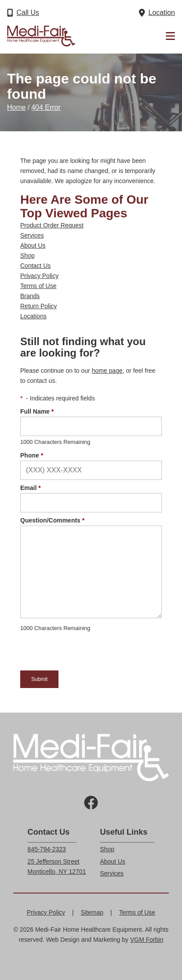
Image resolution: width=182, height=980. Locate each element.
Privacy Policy (39, 276)
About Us (33, 245)
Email (31, 488)
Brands (30, 296)
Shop (27, 256)
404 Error (46, 107)
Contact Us (35, 266)
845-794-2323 (47, 849)
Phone (32, 455)
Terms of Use (38, 286)
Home (16, 107)
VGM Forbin (147, 940)
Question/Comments (52, 520)
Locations (33, 316)
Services (32, 235)
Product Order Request (52, 225)
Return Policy (38, 306)
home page (107, 371)
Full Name (37, 411)
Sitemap (92, 912)
